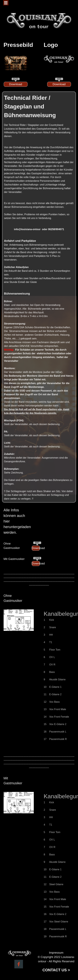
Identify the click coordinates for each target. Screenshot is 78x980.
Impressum (56, 953)
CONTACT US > (56, 970)
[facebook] (19, 964)
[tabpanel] (16, 45)
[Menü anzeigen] (6, 3)
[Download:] (16, 84)
